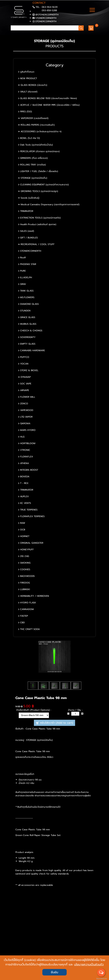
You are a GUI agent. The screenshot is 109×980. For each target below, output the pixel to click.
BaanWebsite (101, 979)
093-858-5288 (49, 10)
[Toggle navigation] (92, 10)
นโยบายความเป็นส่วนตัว (89, 964)
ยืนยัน (54, 972)
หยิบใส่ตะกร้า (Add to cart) (55, 723)
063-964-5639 (50, 7)
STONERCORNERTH (46, 18)
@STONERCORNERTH (47, 15)
